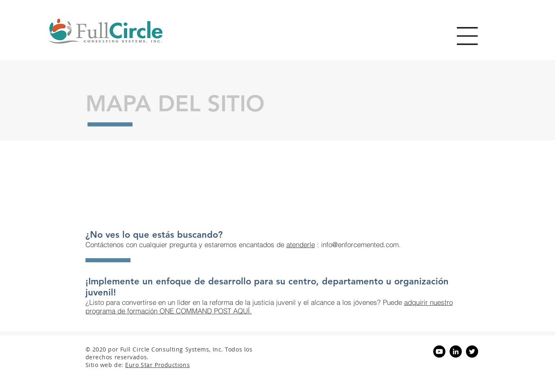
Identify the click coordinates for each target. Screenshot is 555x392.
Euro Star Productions (157, 365)
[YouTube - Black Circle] (439, 351)
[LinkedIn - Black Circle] (456, 351)
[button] (467, 36)
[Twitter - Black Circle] (472, 351)
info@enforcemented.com (360, 244)
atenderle (301, 244)
